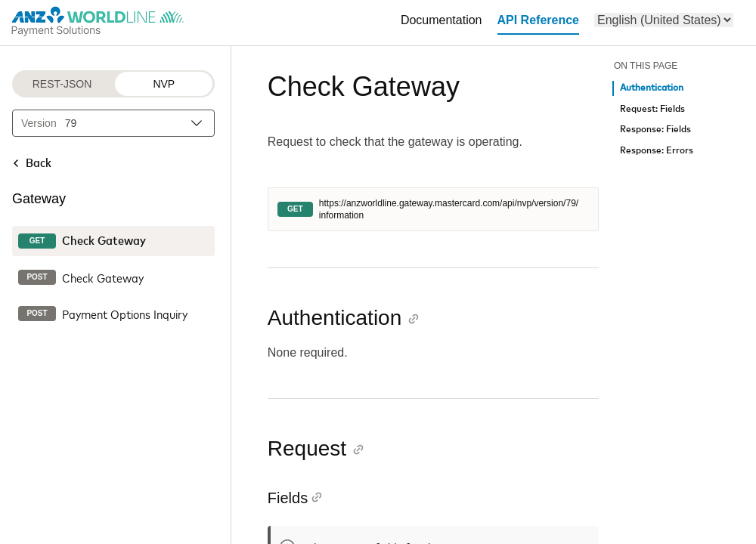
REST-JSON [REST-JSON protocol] (62, 84)
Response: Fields (655, 130)
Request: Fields (652, 109)
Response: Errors (657, 151)
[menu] (664, 20)
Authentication (652, 88)
